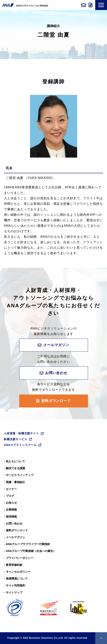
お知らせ (11, 503)
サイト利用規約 (16, 585)
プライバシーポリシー (20, 558)
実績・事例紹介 (16, 482)
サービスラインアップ (20, 475)
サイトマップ (14, 592)
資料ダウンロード (91, 5)
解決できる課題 (16, 468)
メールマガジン (56, 345)
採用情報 (11, 517)
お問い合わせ (84, 5)
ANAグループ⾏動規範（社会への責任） (31, 551)
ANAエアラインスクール (20, 445)
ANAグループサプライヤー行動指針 (28, 544)
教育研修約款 (14, 565)
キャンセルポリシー (18, 572)
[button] (101, 5)
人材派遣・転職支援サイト (21, 433)
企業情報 (11, 510)
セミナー (11, 489)
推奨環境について (17, 579)
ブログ (10, 496)
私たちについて (16, 461)
